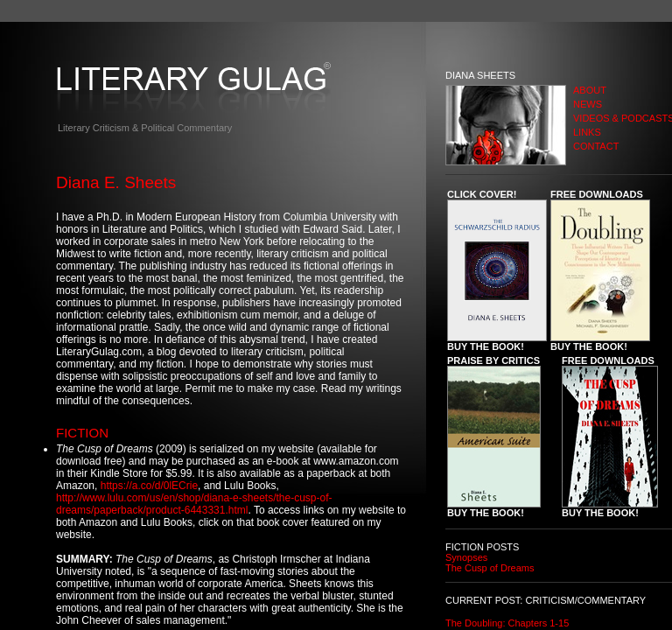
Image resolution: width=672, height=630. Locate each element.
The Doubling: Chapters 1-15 (507, 623)
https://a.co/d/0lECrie (149, 486)
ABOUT (590, 90)
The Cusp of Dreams (490, 568)
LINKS (587, 132)
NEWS (588, 104)
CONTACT (596, 146)
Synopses (466, 557)
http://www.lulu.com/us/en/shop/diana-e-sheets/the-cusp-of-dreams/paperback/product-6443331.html (194, 504)
